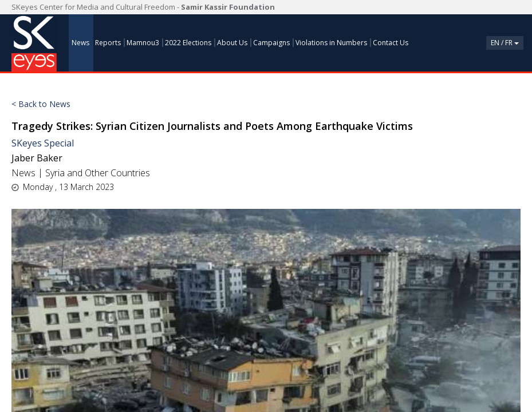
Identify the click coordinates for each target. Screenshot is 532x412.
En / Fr (505, 43)
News (23, 173)
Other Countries (117, 173)
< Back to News (41, 104)
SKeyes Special (43, 143)
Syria (55, 173)
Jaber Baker (37, 158)
